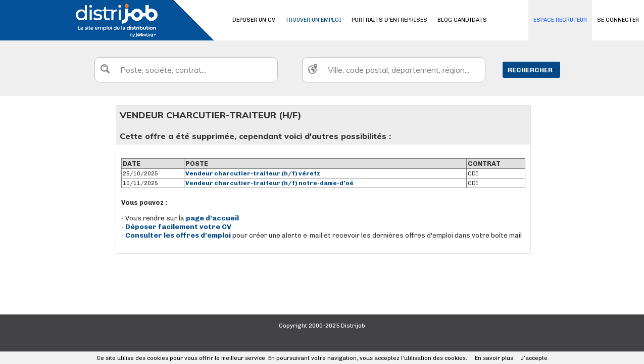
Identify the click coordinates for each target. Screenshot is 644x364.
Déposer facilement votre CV (178, 227)
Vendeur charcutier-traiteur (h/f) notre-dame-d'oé (269, 183)
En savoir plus (494, 358)
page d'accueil (212, 218)
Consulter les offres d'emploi (179, 235)
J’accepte (534, 358)
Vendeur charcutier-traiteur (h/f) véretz (253, 173)
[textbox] (186, 70)
